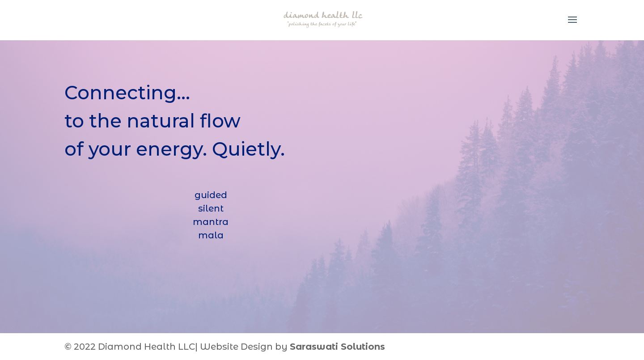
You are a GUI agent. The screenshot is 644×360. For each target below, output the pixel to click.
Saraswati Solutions (337, 347)
